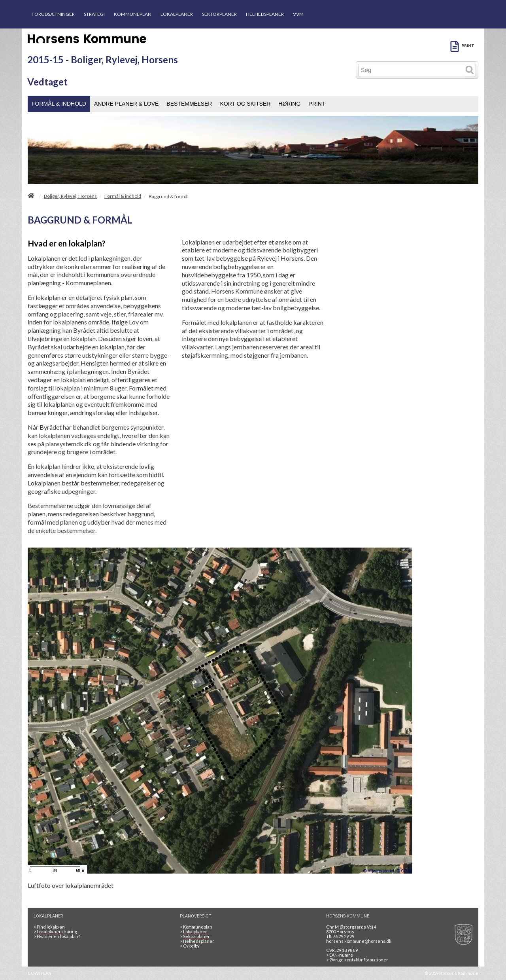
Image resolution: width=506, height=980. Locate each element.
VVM (298, 14)
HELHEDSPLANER (265, 14)
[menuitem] (59, 104)
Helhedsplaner (197, 941)
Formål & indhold (123, 196)
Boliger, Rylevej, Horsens (70, 196)
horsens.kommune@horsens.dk (359, 941)
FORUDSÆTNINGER (53, 14)
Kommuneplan (196, 927)
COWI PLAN (40, 973)
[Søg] (411, 70)
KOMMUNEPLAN (133, 14)
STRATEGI (94, 14)
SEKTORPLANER (219, 14)
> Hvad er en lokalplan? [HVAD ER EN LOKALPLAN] (57, 936)
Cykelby (190, 946)
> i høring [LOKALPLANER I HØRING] (56, 932)
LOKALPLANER (177, 14)
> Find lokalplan (49, 927)
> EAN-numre (340, 955)
